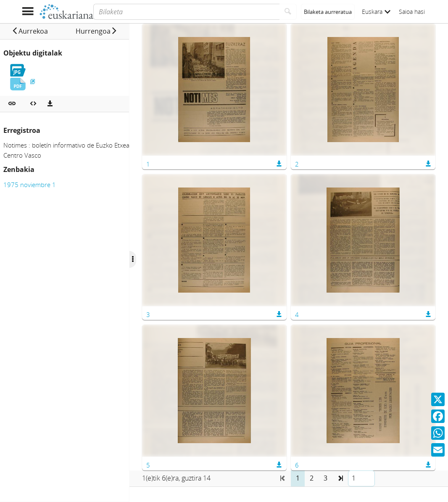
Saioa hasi (412, 12)
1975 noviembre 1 (30, 185)
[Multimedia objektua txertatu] (33, 104)
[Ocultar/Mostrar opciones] (146, 259)
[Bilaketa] (186, 12)
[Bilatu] (288, 12)
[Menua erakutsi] (28, 12)
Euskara (376, 12)
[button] (33, 31)
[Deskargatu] (50, 104)
